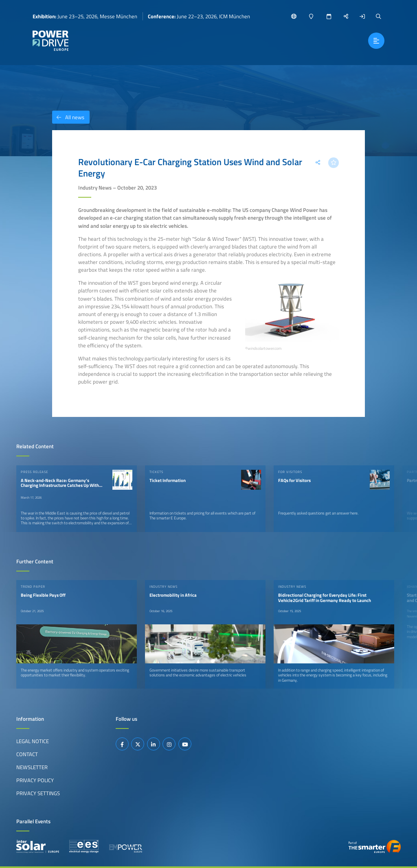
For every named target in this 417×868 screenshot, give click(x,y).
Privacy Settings (38, 793)
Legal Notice (33, 741)
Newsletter (32, 767)
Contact (27, 754)
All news (68, 117)
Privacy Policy (35, 780)
